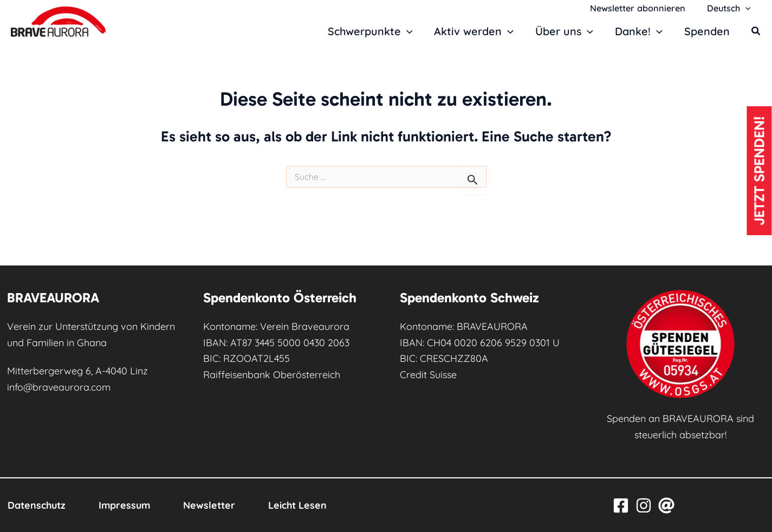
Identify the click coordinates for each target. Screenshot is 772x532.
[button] (747, 8)
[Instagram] (644, 505)
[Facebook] (621, 505)
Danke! (639, 31)
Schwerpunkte (371, 31)
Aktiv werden (475, 31)
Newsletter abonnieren (644, 8)
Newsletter (213, 505)
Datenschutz (37, 505)
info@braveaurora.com (59, 387)
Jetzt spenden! (759, 173)
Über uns (565, 31)
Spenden (707, 31)
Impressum (127, 505)
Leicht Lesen (303, 505)
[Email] (666, 505)
